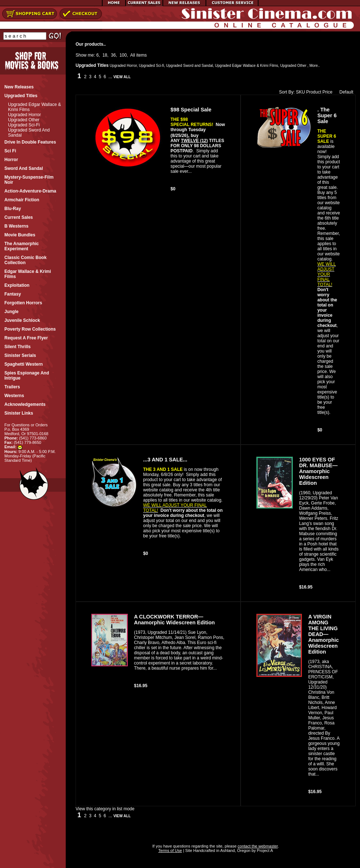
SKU (300, 92)
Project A (265, 850)
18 (105, 55)
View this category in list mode (105, 809)
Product (313, 92)
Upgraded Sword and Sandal (189, 66)
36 (113, 55)
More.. (314, 66)
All (133, 55)
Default (344, 92)
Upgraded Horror (24, 115)
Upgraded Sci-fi (24, 125)
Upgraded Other (24, 120)
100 (123, 55)
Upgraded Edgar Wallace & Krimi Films (247, 66)
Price (327, 92)
